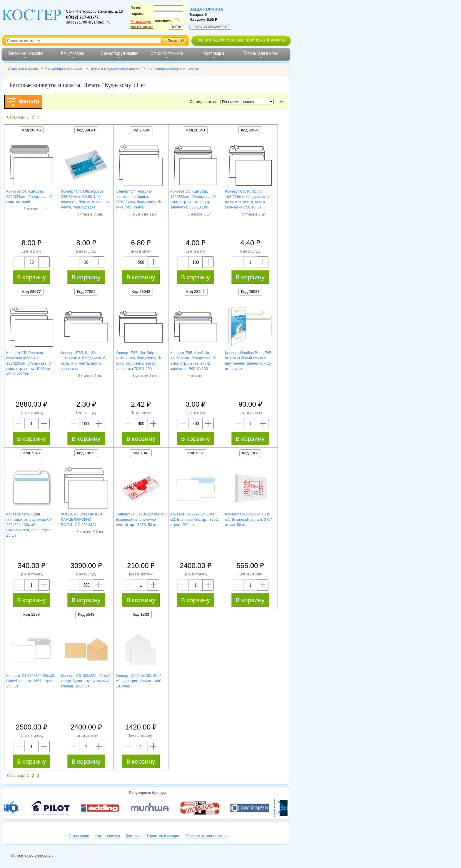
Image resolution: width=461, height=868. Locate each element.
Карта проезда (107, 836)
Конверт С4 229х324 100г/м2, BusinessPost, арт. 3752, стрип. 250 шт (194, 519)
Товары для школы (261, 55)
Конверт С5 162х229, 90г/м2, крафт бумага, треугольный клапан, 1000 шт (86, 681)
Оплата (204, 40)
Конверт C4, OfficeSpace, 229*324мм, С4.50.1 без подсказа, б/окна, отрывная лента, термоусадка (85, 199)
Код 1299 (31, 614)
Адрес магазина (229, 40)
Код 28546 (32, 130)
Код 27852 (86, 292)
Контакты (276, 40)
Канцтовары (72, 55)
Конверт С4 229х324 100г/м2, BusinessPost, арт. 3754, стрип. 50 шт (249, 519)
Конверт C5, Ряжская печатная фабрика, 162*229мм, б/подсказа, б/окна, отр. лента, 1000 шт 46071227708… (29, 363)
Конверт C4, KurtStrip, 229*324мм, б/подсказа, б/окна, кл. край (29, 197)
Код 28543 (196, 130)
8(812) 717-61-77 (82, 17)
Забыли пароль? (142, 27)
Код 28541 (196, 292)
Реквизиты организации (207, 836)
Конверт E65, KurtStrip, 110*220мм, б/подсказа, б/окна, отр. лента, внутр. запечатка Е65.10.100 (193, 361)
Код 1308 (250, 453)
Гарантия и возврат (164, 836)
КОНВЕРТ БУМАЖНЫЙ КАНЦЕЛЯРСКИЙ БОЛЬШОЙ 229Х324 (81, 519)
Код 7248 (31, 453)
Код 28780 (141, 130)
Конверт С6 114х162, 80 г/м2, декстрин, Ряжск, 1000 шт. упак (138, 681)
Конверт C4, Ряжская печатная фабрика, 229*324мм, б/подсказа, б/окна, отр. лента (138, 199)
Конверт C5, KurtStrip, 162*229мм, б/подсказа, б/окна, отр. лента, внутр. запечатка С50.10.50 (248, 199)
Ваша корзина (206, 9)
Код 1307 (196, 453)
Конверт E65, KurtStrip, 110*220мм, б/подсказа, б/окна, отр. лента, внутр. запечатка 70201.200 (138, 361)
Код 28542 (141, 292)
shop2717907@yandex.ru (88, 23)
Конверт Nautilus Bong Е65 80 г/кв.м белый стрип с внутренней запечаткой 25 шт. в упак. (248, 361)
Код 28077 (32, 292)
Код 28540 (250, 130)
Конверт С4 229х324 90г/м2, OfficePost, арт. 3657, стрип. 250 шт (31, 681)
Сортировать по (204, 102)
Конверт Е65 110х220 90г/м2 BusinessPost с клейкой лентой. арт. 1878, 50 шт (140, 519)
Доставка (256, 40)
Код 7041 (141, 453)
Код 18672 (86, 453)
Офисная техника (167, 55)
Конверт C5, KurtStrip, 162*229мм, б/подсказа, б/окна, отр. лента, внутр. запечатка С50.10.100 (193, 199)
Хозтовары (214, 55)
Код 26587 (250, 292)
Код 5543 (86, 614)
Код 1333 (141, 614)
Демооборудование (120, 55)
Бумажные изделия (25, 55)
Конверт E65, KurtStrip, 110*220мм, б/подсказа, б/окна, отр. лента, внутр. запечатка (84, 361)
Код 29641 (86, 130)
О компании (79, 836)
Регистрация (141, 22)
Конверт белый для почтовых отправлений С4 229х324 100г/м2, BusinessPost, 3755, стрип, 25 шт (29, 525)
